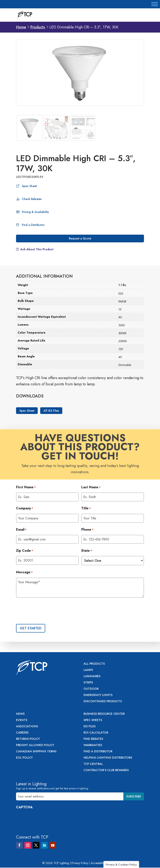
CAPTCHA (24, 807)
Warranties (93, 745)
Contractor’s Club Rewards (106, 770)
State (87, 551)
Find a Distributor (33, 225)
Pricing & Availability (35, 212)
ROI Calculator (96, 733)
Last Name (91, 487)
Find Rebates (93, 739)
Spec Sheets (93, 720)
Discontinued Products (103, 702)
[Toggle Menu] (155, 4)
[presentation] (48, 611)
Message (24, 572)
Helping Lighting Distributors (108, 758)
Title (86, 509)
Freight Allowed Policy (35, 745)
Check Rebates (32, 199)
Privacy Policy (80, 863)
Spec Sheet (29, 186)
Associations (27, 727)
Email (21, 530)
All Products (94, 664)
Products (38, 27)
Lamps (88, 670)
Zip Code (25, 551)
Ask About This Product (37, 249)
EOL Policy (24, 758)
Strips (88, 683)
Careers (22, 733)
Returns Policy (28, 739)
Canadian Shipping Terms (36, 752)
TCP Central (93, 764)
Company (25, 509)
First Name (26, 487)
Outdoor (91, 689)
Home (21, 27)
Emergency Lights (98, 695)
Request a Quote (80, 238)
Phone (87, 530)
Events (22, 720)
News (20, 714)
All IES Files (51, 411)
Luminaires (92, 676)
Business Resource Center (104, 714)
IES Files (90, 727)
